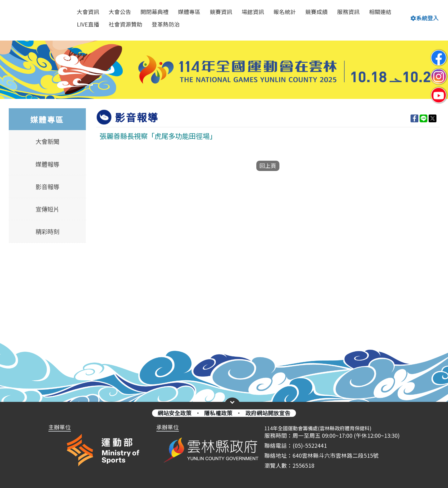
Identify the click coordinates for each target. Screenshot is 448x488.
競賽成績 (317, 12)
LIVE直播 (88, 24)
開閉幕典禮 (155, 12)
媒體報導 (47, 164)
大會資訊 (88, 12)
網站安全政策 (175, 413)
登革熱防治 (166, 24)
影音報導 (47, 187)
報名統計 (285, 12)
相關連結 (380, 12)
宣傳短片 (47, 209)
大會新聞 (47, 142)
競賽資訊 (221, 12)
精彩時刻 (47, 232)
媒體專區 (189, 12)
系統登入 (425, 18)
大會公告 (120, 12)
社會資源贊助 (126, 24)
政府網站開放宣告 (268, 413)
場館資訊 (253, 12)
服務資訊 (348, 12)
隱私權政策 (218, 413)
